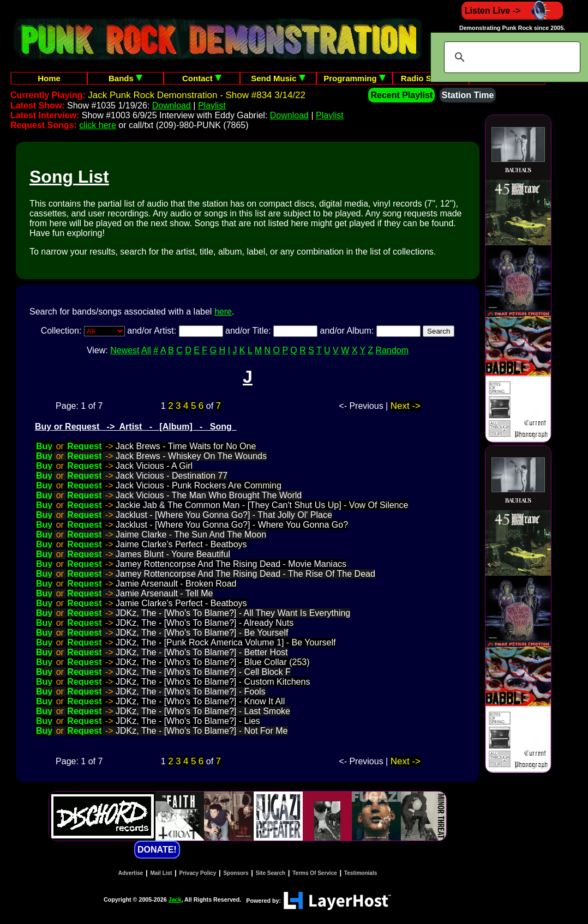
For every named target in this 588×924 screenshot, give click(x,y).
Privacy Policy (198, 873)
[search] (511, 57)
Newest (125, 350)
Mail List (161, 873)
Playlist (212, 105)
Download (172, 105)
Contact (202, 78)
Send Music (278, 78)
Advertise (131, 873)
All (146, 350)
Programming (355, 78)
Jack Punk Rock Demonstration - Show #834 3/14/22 (197, 95)
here (223, 312)
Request (84, 446)
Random (392, 350)
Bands (125, 78)
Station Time (468, 95)
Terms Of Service (315, 873)
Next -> (406, 406)
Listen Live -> (512, 11)
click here (98, 125)
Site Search (271, 873)
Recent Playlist (401, 95)
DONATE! (157, 850)
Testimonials (361, 873)
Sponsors (236, 873)
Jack (175, 899)
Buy (44, 446)
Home (49, 78)
